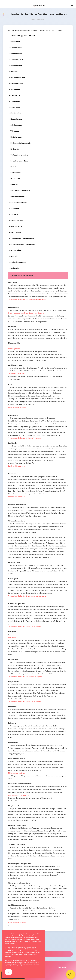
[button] (72, 5)
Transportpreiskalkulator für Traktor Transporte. (25, 438)
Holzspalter (12, 637)
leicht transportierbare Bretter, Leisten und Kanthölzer (27, 313)
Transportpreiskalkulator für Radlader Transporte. (25, 677)
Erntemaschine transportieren (19, 795)
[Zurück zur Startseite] (38, 5)
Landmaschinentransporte (17, 407)
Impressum (62, 967)
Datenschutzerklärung (35, 966)
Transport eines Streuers (17, 374)
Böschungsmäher (14, 349)
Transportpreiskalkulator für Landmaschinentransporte (27, 300)
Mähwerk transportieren (16, 773)
